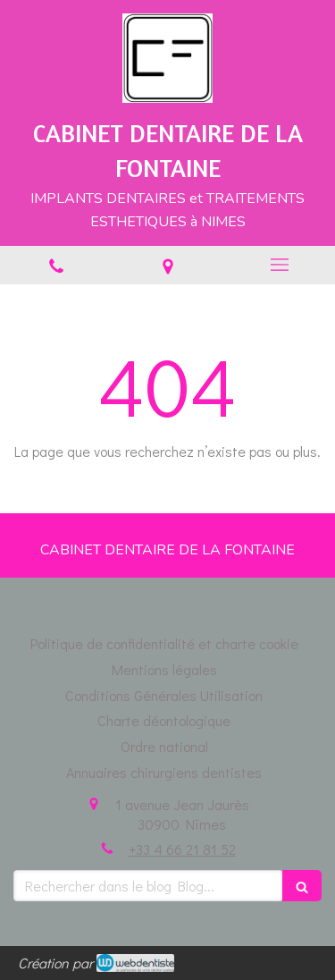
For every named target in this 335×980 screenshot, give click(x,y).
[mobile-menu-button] (279, 265)
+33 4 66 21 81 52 (182, 849)
